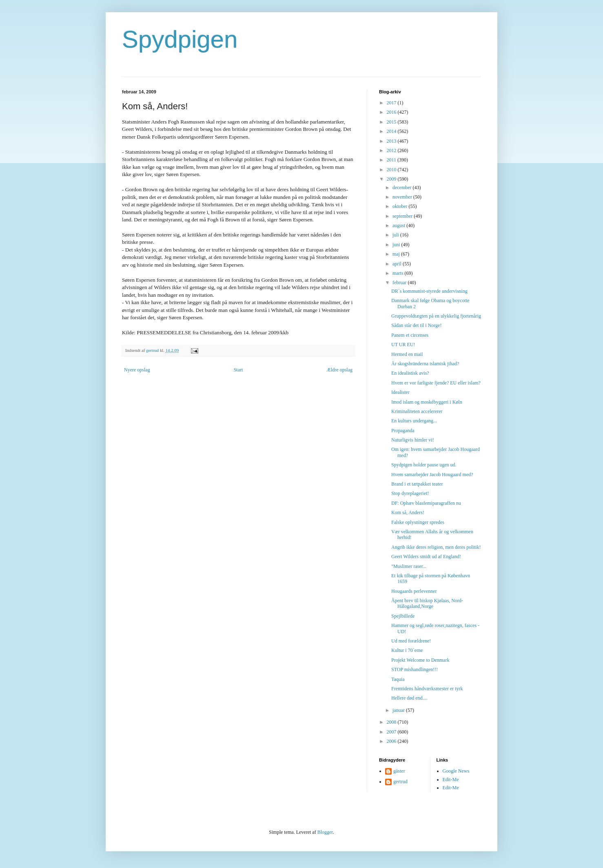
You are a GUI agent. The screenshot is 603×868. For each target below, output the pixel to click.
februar (400, 283)
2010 (392, 170)
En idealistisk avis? (410, 373)
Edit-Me (451, 780)
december (403, 188)
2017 (392, 103)
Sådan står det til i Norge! (416, 325)
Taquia (398, 679)
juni (397, 245)
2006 (392, 741)
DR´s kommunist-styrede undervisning (429, 291)
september (403, 216)
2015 (392, 122)
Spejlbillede (403, 616)
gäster (399, 771)
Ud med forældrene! (411, 641)
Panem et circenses (410, 335)
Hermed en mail (407, 354)
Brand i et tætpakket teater (417, 484)
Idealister (400, 392)
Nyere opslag (137, 370)
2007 (392, 732)
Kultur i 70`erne (407, 650)
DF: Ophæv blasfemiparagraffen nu (426, 503)
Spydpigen (180, 39)
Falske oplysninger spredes (418, 522)
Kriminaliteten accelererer (417, 411)
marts (399, 273)
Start (238, 370)
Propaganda (403, 431)
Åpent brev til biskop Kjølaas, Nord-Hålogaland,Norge (427, 603)
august (399, 225)
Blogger (325, 832)
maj (397, 254)
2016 (392, 112)
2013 (392, 141)
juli (396, 235)
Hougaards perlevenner (414, 591)
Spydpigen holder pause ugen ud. (424, 465)
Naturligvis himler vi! (413, 440)
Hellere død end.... (409, 698)
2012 (392, 150)
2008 (392, 722)
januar (399, 710)
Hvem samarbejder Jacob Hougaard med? (432, 475)
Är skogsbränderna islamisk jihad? (425, 364)
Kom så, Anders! (408, 512)
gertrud (400, 782)
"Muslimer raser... (409, 566)
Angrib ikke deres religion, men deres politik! (436, 547)
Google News (456, 771)
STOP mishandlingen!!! (415, 669)
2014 (392, 131)
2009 (392, 179)
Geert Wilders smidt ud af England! (426, 557)
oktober (401, 206)
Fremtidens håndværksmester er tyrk (427, 689)
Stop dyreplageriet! (410, 493)
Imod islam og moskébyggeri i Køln (427, 402)
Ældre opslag (339, 370)
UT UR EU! (403, 345)
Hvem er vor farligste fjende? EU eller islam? (436, 383)
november (403, 197)
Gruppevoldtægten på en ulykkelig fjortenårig (436, 316)
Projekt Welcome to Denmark (420, 660)
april (398, 264)
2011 (392, 160)
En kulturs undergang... (414, 421)
